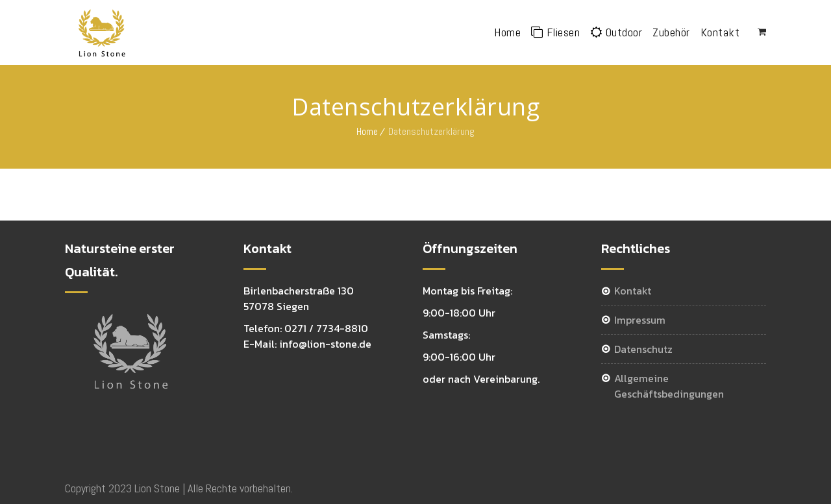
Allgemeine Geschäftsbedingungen (669, 386)
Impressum (640, 320)
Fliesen (555, 32)
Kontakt (720, 32)
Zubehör (671, 32)
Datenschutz (643, 349)
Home (507, 32)
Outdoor (616, 32)
